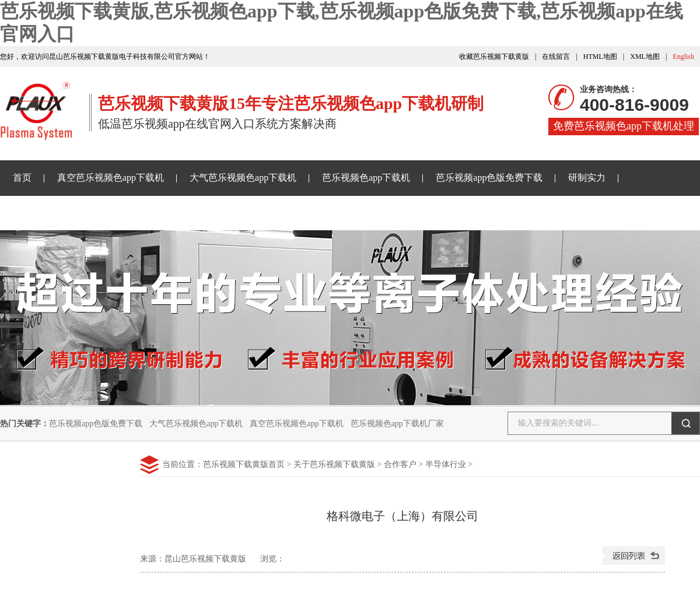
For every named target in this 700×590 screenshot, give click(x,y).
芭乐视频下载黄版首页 (244, 464)
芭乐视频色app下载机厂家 (397, 424)
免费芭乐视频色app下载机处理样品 (624, 128)
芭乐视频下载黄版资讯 (60, 213)
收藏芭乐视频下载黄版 (494, 57)
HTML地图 (600, 57)
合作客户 (400, 464)
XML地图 (645, 57)
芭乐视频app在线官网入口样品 (195, 213)
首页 (22, 178)
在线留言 (556, 57)
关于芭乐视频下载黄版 (330, 213)
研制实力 (587, 178)
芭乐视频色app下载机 (366, 178)
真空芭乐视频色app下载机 (111, 178)
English (683, 57)
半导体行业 (446, 464)
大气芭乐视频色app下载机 (243, 178)
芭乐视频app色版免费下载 (489, 178)
